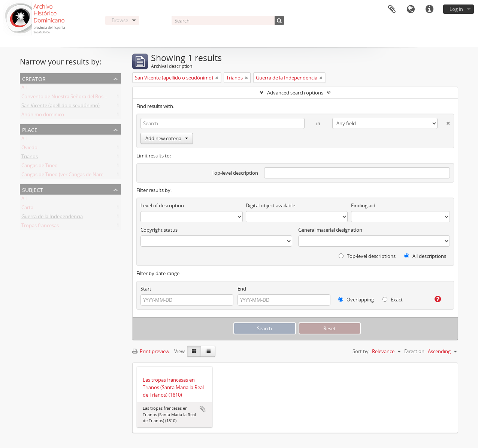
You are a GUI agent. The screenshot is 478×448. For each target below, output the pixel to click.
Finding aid (363, 205)
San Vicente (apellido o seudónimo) (60, 107)
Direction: (415, 351)
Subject (33, 189)
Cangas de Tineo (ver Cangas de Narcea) (66, 176)
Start (146, 289)
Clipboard (392, 9)
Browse (120, 20)
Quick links (429, 9)
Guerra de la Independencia (52, 218)
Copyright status (159, 230)
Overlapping (356, 300)
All (24, 89)
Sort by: (361, 351)
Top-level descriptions (367, 256)
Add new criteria (167, 138)
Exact (393, 300)
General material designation (330, 230)
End (242, 289)
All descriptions (425, 256)
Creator (34, 78)
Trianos (30, 158)
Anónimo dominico (43, 116)
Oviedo (29, 149)
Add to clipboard (203, 409)
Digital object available (270, 205)
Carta (27, 209)
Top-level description (235, 173)
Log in (456, 9)
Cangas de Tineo (40, 167)
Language (411, 9)
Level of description (162, 205)
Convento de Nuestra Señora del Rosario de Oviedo (79, 98)
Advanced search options (295, 93)
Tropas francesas (40, 227)
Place (30, 129)
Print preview (151, 351)
